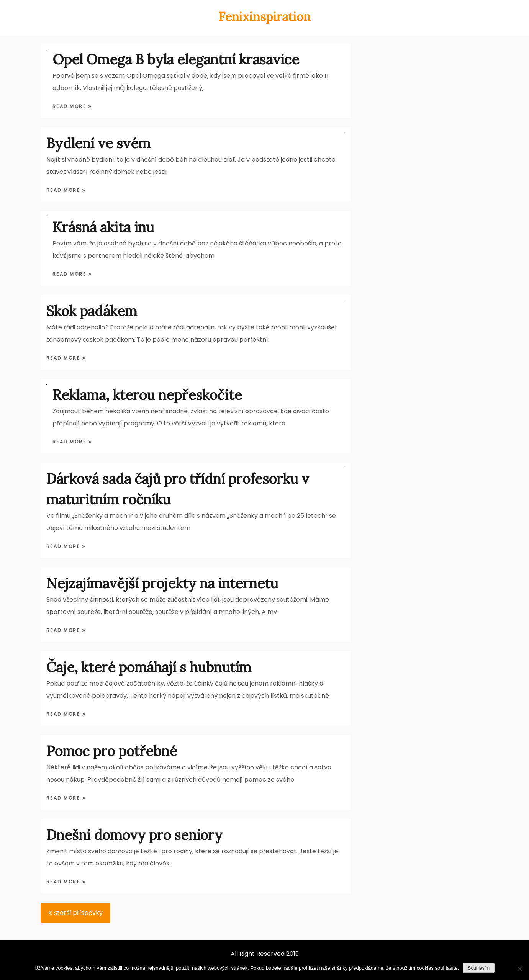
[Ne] (519, 969)
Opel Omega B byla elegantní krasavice (176, 59)
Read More (70, 106)
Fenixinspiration (264, 17)
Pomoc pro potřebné (112, 751)
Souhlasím (479, 968)
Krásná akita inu (103, 227)
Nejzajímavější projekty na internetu (162, 583)
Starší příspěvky (78, 913)
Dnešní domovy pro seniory (134, 835)
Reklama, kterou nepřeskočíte (147, 395)
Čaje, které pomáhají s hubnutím (149, 667)
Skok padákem (92, 311)
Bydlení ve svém (98, 143)
